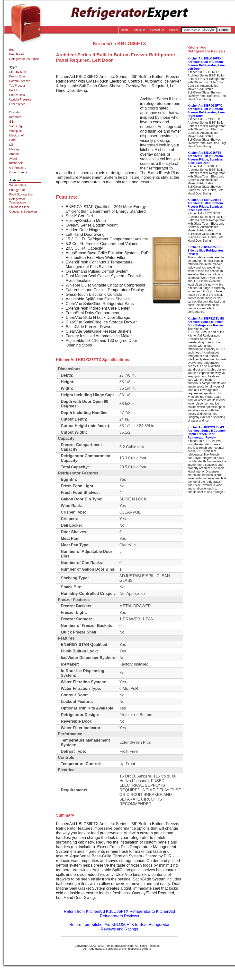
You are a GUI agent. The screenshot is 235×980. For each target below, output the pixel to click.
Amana (14, 154)
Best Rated (17, 54)
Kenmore (15, 117)
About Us (139, 30)
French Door (18, 76)
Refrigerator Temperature (18, 201)
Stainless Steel (19, 207)
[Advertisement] (97, 131)
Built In (14, 90)
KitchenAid (16, 163)
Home (125, 30)
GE (11, 122)
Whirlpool (15, 131)
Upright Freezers (20, 100)
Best (12, 50)
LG (11, 145)
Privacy (174, 30)
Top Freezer (17, 86)
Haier (13, 140)
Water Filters (18, 185)
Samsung (16, 126)
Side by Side (18, 72)
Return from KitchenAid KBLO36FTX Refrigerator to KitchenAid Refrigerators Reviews (119, 914)
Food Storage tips (21, 194)
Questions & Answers (23, 212)
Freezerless (17, 95)
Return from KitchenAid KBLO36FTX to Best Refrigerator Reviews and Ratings (119, 927)
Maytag (14, 149)
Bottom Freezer (19, 81)
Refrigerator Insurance (24, 59)
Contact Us (157, 30)
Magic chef (16, 135)
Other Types (17, 104)
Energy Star (17, 190)
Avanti (13, 159)
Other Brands (18, 172)
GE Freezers (18, 168)
